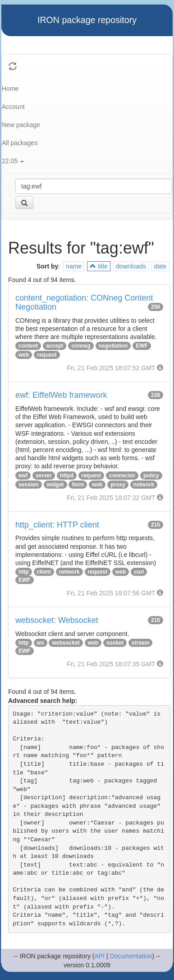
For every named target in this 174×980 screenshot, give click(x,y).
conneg (81, 346)
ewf (23, 476)
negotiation (113, 346)
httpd (67, 476)
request (47, 355)
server (44, 476)
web (24, 355)
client (44, 572)
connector (122, 476)
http (24, 572)
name (74, 266)
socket (115, 643)
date (160, 266)
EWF (142, 346)
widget (55, 485)
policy (151, 476)
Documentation (131, 956)
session (29, 485)
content (28, 346)
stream (140, 643)
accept (55, 346)
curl (139, 572)
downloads (131, 266)
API (99, 956)
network (144, 485)
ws (41, 643)
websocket (66, 643)
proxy (118, 485)
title (99, 266)
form (78, 485)
